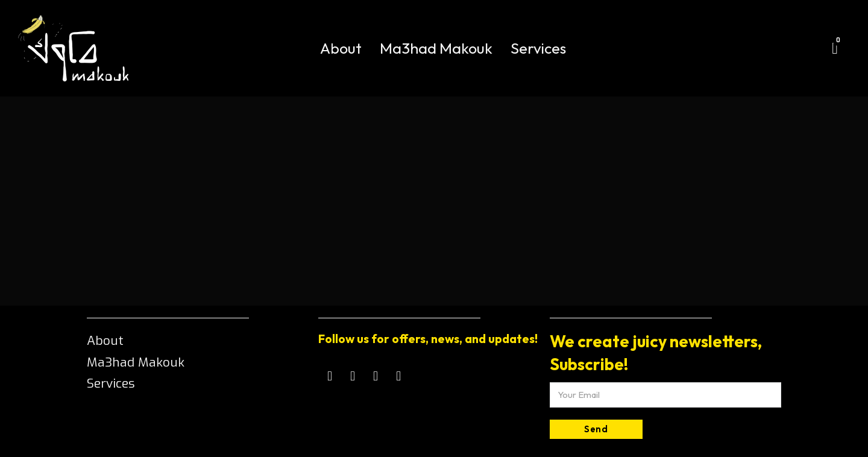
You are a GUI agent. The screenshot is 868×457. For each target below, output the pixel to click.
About (341, 48)
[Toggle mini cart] (835, 49)
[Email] (665, 395)
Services (538, 48)
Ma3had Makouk (436, 48)
